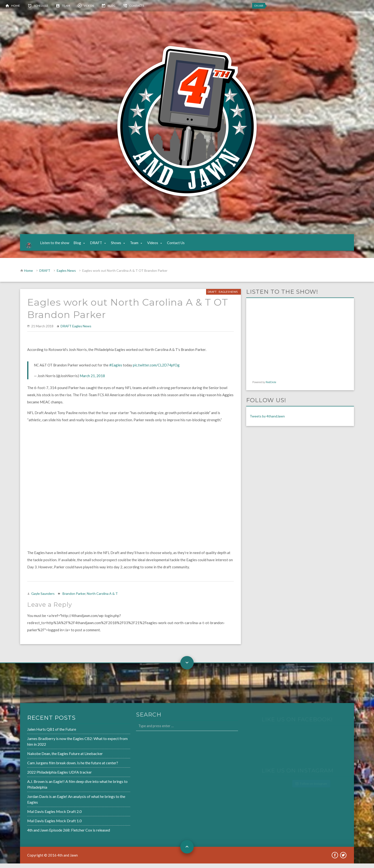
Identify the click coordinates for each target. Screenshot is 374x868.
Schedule (41, 6)
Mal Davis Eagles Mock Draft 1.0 (40, 823)
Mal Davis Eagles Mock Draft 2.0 (40, 814)
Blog (112, 6)
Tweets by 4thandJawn (267, 421)
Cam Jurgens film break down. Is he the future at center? (57, 768)
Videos (89, 6)
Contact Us (180, 245)
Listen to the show (59, 245)
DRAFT (100, 245)
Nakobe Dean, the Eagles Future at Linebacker (50, 759)
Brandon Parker (74, 598)
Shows (120, 245)
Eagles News (66, 275)
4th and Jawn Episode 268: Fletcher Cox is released (54, 832)
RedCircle (271, 387)
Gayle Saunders (43, 598)
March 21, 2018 (92, 380)
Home (16, 6)
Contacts (137, 6)
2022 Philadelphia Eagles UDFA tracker (45, 777)
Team (66, 6)
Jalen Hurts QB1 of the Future (37, 736)
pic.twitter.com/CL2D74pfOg (156, 370)
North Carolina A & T (102, 598)
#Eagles (116, 370)
